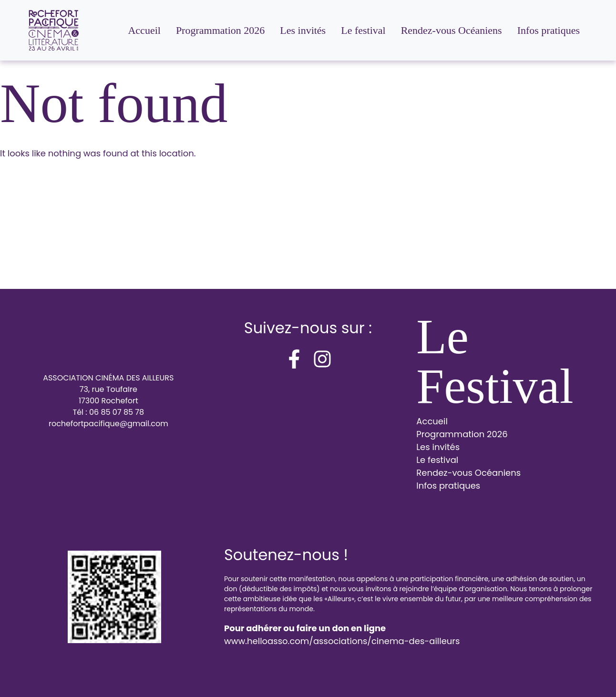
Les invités (438, 447)
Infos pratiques (448, 486)
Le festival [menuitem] (363, 30)
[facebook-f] (294, 359)
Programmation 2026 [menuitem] (220, 30)
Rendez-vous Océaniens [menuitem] (452, 30)
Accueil (432, 421)
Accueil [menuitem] (144, 30)
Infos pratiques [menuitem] (549, 30)
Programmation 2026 (462, 434)
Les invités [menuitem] (303, 30)
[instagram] (322, 359)
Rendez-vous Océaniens (468, 473)
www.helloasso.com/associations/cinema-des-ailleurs (342, 641)
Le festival (437, 460)
